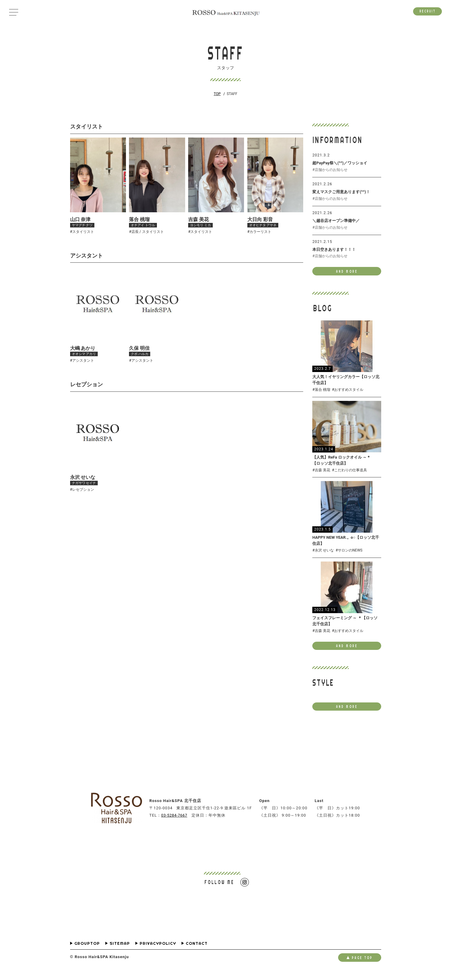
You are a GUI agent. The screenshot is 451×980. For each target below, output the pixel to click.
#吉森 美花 (321, 474)
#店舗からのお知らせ (330, 170)
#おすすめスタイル (348, 393)
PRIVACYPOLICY (158, 950)
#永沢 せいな (323, 555)
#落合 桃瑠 (321, 393)
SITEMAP (120, 950)
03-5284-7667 (175, 822)
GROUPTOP (87, 950)
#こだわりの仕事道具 (349, 474)
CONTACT (197, 950)
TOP (217, 94)
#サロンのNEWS (349, 555)
